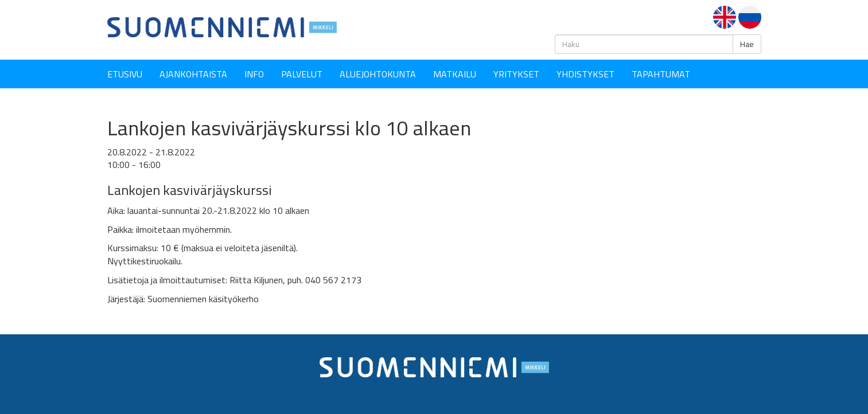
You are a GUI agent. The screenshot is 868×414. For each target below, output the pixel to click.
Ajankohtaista (193, 74)
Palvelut (302, 74)
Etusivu (125, 74)
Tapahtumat (661, 74)
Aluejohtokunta (378, 74)
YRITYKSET (516, 74)
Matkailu (455, 74)
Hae (747, 44)
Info (254, 74)
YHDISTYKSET (585, 74)
